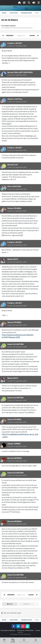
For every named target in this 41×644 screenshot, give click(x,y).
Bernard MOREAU (15, 458)
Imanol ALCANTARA (16, 344)
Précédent (10, 36)
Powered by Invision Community (21, 634)
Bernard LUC (13, 165)
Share (10, 604)
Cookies (38, 630)
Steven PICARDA (14, 208)
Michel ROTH (13, 259)
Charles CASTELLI (15, 99)
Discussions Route (26, 28)
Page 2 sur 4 (22, 36)
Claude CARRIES (14, 444)
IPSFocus (12, 630)
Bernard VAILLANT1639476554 (20, 72)
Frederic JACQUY (10, 26)
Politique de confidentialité (25, 630)
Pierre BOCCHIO (14, 186)
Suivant (32, 36)
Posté (17, 46)
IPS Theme (4, 630)
